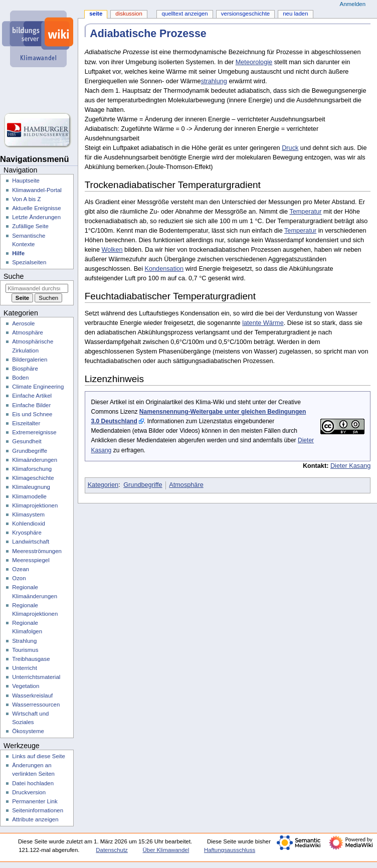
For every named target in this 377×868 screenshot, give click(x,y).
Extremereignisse (34, 432)
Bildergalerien (30, 360)
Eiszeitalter (26, 423)
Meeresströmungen (37, 551)
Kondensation (164, 269)
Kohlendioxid (29, 524)
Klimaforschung (32, 469)
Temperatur (305, 212)
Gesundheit (27, 441)
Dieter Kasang (350, 466)
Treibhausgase (31, 659)
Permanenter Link (35, 801)
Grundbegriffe (143, 485)
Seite (96, 14)
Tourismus (25, 650)
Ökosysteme (28, 731)
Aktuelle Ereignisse (36, 208)
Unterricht (25, 668)
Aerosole (23, 323)
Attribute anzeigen (35, 819)
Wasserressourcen (36, 705)
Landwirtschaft (31, 542)
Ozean (21, 569)
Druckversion (29, 792)
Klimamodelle (29, 496)
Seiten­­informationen (38, 810)
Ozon (19, 578)
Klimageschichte (33, 478)
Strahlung (24, 641)
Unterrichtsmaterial (36, 677)
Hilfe (18, 253)
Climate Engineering (38, 387)
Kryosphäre (27, 533)
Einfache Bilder (31, 405)
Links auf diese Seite (39, 756)
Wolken (112, 250)
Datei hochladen (33, 783)
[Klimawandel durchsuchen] (37, 288)
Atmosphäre (186, 485)
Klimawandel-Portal (37, 190)
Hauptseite (26, 181)
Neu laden (295, 14)
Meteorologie (254, 62)
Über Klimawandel (166, 850)
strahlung (214, 81)
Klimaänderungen (35, 460)
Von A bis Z (26, 199)
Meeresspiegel (31, 560)
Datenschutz (112, 850)
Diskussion (129, 14)
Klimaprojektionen (35, 505)
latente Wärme (263, 323)
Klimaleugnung (31, 487)
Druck (290, 148)
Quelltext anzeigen (184, 14)
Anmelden (353, 4)
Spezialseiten (29, 262)
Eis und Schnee (32, 414)
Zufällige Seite (30, 226)
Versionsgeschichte (245, 14)
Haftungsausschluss (230, 850)
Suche (14, 276)
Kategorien (103, 485)
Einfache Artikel (32, 396)
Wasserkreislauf (32, 696)
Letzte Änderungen (36, 217)
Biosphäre (25, 369)
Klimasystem (28, 514)
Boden (20, 378)
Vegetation (26, 686)
